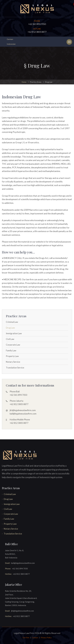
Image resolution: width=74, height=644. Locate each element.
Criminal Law (12, 322)
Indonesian (11, 44)
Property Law (12, 356)
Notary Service (13, 362)
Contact (35, 638)
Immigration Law (14, 333)
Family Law (11, 350)
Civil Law (10, 339)
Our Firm (26, 638)
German (10, 39)
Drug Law (10, 328)
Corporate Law (13, 345)
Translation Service (15, 368)
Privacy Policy (46, 638)
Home (24, 82)
